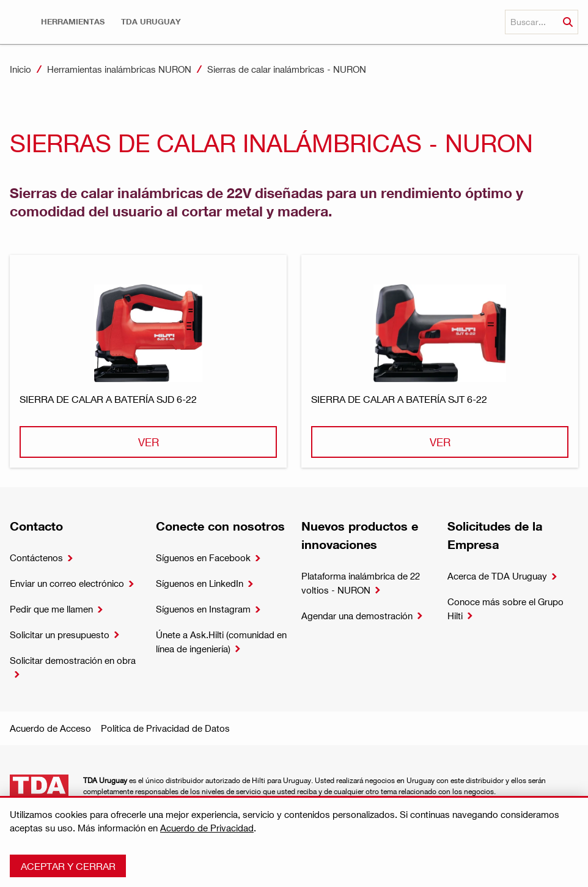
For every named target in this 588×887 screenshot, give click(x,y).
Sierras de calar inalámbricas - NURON (287, 69)
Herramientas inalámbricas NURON (119, 69)
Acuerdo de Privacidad (207, 828)
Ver (149, 442)
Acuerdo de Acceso (50, 728)
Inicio (20, 69)
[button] (73, 22)
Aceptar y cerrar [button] (68, 866)
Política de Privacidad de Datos (165, 728)
